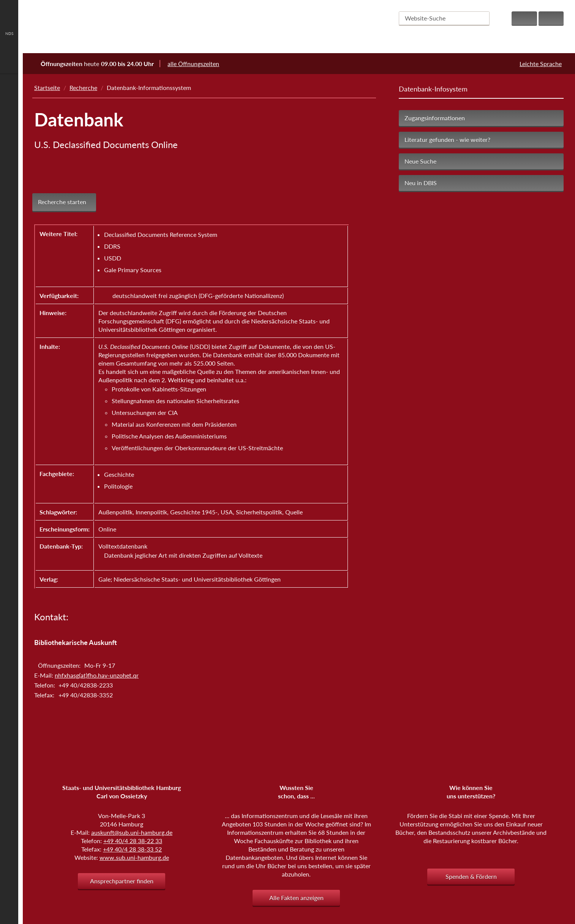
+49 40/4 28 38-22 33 (133, 841)
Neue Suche (420, 161)
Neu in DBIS (421, 183)
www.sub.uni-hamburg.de (134, 857)
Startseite (47, 88)
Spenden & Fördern (471, 876)
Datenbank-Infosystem (433, 89)
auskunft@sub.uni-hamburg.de (132, 832)
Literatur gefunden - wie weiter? (447, 140)
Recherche (83, 88)
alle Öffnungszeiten (198, 64)
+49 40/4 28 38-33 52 (132, 849)
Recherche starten (62, 202)
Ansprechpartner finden (122, 881)
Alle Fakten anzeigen (296, 898)
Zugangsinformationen (435, 118)
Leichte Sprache (541, 64)
